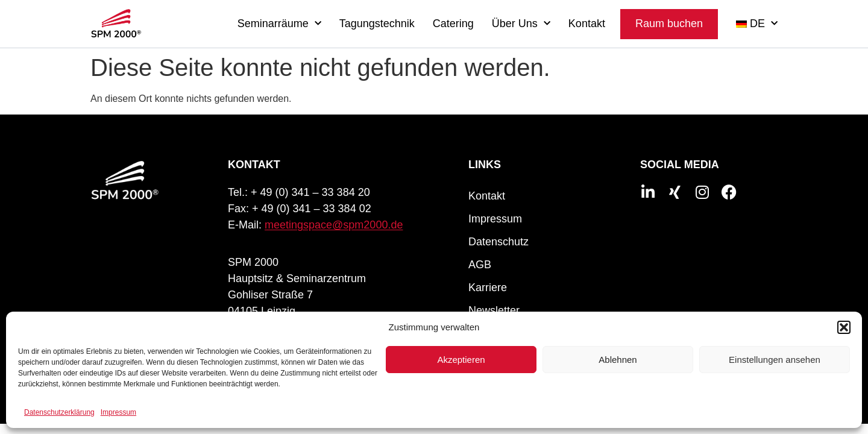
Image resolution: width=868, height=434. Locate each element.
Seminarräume (279, 24)
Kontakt (587, 24)
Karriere (488, 288)
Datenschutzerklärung (59, 412)
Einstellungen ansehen (775, 360)
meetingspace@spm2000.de (334, 225)
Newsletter (494, 310)
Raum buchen (669, 24)
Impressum (118, 412)
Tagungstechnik (377, 24)
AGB (480, 265)
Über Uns (521, 24)
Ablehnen (618, 360)
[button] (844, 327)
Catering (453, 24)
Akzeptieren (461, 360)
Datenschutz (498, 242)
